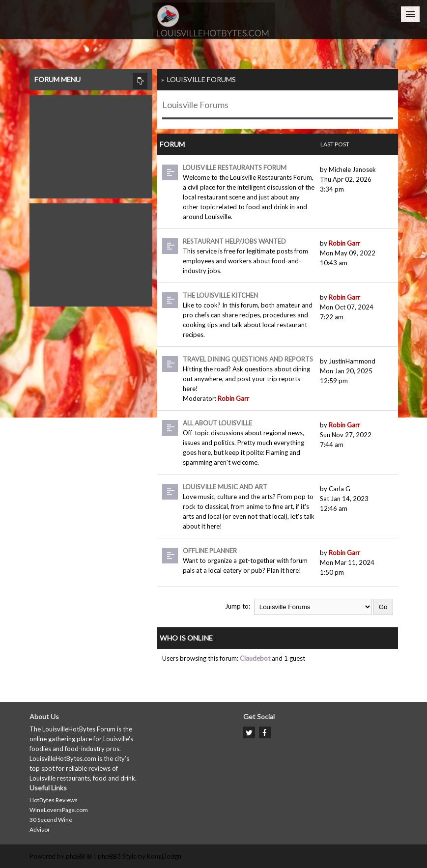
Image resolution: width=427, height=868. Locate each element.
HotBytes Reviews (54, 800)
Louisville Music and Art (225, 487)
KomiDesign (164, 856)
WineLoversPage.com (59, 810)
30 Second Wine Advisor (51, 825)
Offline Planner (210, 551)
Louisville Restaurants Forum (235, 168)
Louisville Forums (201, 79)
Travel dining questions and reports (248, 359)
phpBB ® (79, 856)
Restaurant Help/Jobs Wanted (234, 241)
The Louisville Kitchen (220, 295)
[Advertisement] (91, 144)
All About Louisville (217, 423)
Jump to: (238, 606)
